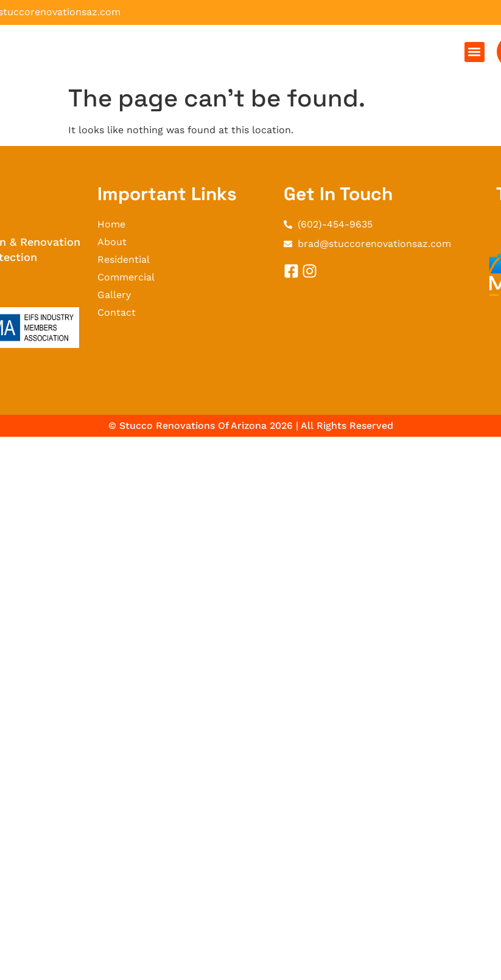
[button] (475, 52)
